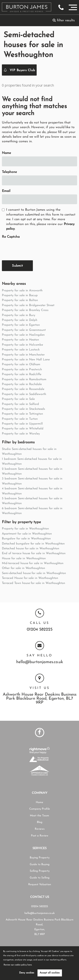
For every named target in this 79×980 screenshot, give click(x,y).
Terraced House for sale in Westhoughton (30, 578)
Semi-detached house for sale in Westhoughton (34, 573)
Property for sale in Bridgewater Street (28, 305)
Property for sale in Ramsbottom (24, 379)
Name (6, 153)
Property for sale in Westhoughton (25, 529)
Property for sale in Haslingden (23, 335)
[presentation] (34, 249)
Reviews (40, 829)
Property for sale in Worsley (21, 434)
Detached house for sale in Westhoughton (30, 549)
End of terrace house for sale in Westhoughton (34, 553)
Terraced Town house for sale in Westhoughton (33, 583)
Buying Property (40, 858)
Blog (40, 822)
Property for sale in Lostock (21, 350)
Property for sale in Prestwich (22, 370)
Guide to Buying (40, 864)
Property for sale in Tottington (22, 414)
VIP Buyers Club (19, 70)
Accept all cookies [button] (50, 973)
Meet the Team (39, 816)
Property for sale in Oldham (21, 364)
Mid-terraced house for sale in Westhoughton (33, 563)
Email (6, 191)
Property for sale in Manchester (23, 355)
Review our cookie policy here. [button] (18, 965)
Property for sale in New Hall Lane (26, 360)
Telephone (9, 172)
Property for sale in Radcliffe (22, 374)
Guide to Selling (40, 878)
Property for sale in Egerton (21, 325)
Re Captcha (11, 237)
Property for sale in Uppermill (22, 424)
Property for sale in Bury (19, 315)
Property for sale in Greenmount (24, 330)
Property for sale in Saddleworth (24, 394)
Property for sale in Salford (20, 404)
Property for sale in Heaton (20, 340)
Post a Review (40, 836)
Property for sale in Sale (18, 399)
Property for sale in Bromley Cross (25, 310)
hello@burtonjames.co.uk (40, 662)
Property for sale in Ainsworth (22, 291)
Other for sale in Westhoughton (23, 568)
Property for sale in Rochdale (22, 384)
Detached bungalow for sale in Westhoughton (33, 544)
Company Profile (40, 809)
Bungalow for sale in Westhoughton (26, 539)
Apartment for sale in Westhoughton (27, 534)
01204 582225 (40, 630)
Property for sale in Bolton (20, 300)
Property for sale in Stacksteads (23, 409)
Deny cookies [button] (27, 973)
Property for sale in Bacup (20, 295)
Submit (17, 266)
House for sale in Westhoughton (24, 559)
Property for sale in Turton (20, 419)
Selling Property (40, 871)
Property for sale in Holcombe (22, 345)
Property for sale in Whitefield (23, 429)
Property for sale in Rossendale (23, 389)
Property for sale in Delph (20, 320)
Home (39, 802)
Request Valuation (40, 884)
